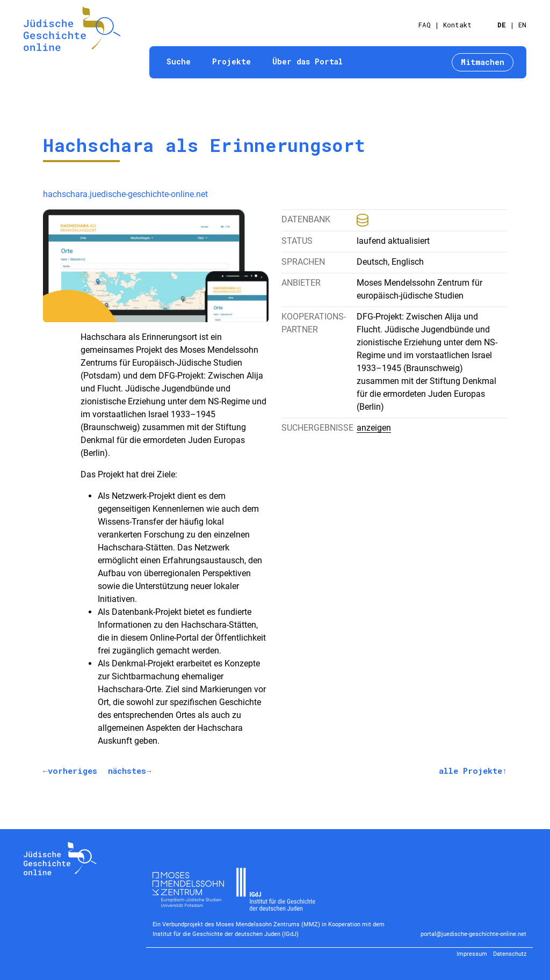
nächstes (127, 771)
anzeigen (374, 428)
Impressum (472, 954)
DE (502, 25)
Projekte (231, 61)
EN (522, 25)
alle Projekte (471, 771)
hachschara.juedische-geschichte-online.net (125, 194)
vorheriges (73, 771)
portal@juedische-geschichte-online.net (473, 934)
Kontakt (457, 25)
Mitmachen (483, 62)
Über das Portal (307, 61)
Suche (179, 61)
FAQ (425, 25)
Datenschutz (510, 954)
